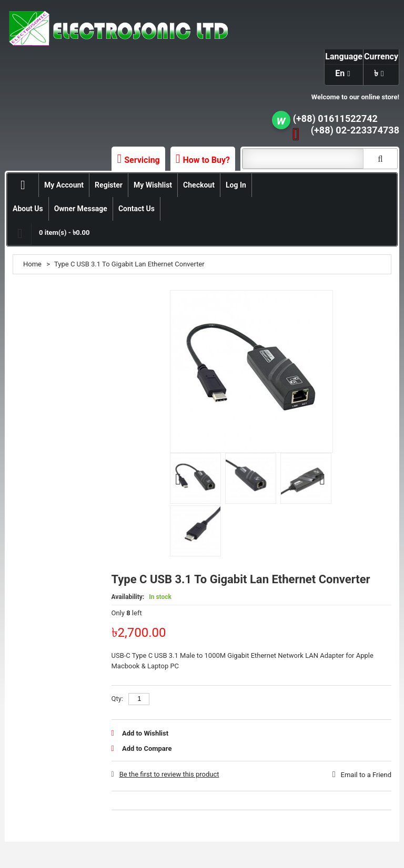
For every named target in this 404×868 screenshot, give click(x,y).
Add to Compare (147, 748)
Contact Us (137, 209)
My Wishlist (153, 185)
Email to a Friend (366, 775)
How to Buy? (206, 160)
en (340, 73)
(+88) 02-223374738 (355, 130)
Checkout (199, 185)
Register (109, 185)
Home (32, 264)
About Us (28, 209)
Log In (236, 185)
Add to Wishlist (145, 733)
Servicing (142, 160)
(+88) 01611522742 (335, 118)
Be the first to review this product (169, 774)
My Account (64, 185)
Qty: (118, 699)
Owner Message (81, 209)
